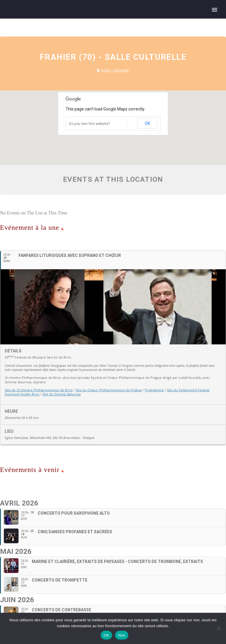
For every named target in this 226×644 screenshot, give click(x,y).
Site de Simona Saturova (62, 394)
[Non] (219, 628)
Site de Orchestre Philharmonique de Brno (39, 390)
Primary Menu (215, 10)
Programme (154, 390)
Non (122, 635)
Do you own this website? (89, 124)
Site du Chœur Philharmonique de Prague (109, 390)
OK (147, 123)
